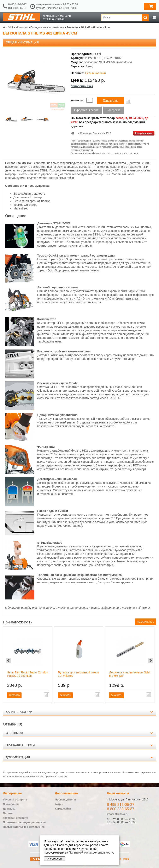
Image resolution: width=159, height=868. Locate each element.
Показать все (146, 622)
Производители (65, 800)
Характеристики (19, 712)
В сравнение (128, 101)
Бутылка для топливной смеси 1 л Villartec (78, 674)
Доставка (9, 809)
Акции (59, 804)
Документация (18, 757)
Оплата (8, 813)
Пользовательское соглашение (24, 827)
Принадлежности (20, 745)
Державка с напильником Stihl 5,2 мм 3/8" (129, 674)
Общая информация (22, 42)
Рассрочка (114, 110)
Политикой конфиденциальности (91, 853)
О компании (11, 804)
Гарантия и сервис (15, 818)
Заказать (110, 101)
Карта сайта (63, 809)
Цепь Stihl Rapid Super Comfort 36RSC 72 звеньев (28, 674)
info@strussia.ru (118, 814)
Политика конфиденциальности (24, 822)
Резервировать (144, 133)
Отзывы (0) (14, 733)
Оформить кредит (86, 110)
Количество (77, 100)
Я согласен (55, 859)
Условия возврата (15, 800)
